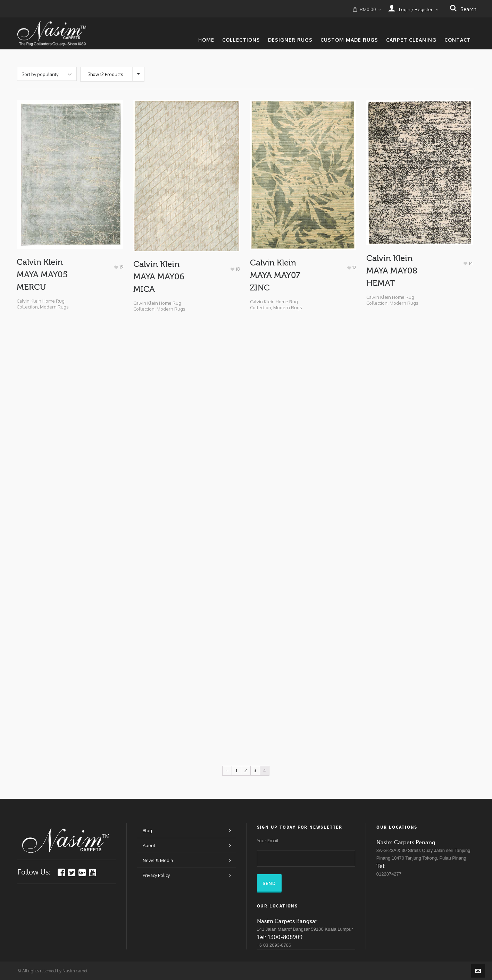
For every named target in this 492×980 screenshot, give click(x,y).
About (149, 845)
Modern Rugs (54, 307)
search (463, 9)
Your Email (268, 841)
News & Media (158, 860)
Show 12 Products (105, 74)
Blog (147, 830)
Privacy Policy (156, 875)
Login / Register (413, 8)
